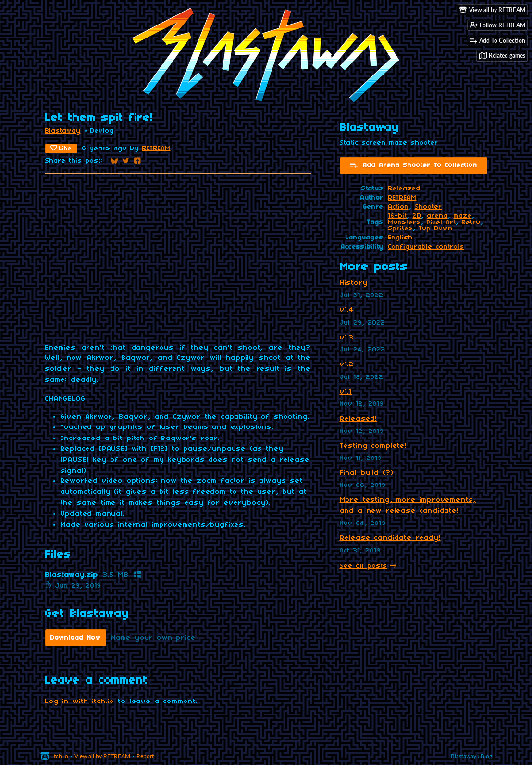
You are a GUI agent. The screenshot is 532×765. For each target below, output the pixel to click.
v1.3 (347, 338)
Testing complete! (373, 446)
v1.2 (347, 364)
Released (404, 189)
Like (61, 148)
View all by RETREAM (102, 756)
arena (438, 216)
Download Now (76, 638)
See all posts (364, 566)
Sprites (401, 229)
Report (145, 756)
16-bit (398, 216)
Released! (359, 419)
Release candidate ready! (390, 538)
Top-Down (436, 229)
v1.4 (347, 310)
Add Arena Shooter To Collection (413, 165)
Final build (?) (367, 473)
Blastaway (63, 131)
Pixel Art (441, 222)
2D (417, 216)
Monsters (405, 222)
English (401, 238)
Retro (471, 222)
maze (463, 216)
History (354, 283)
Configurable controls (426, 247)
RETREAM (156, 148)
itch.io (60, 756)
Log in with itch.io (80, 702)
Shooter (428, 207)
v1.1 (346, 392)
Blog (486, 756)
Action (399, 207)
